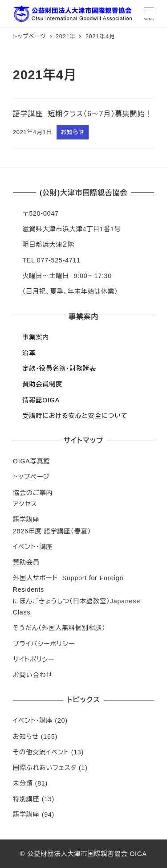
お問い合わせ (33, 675)
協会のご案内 (33, 493)
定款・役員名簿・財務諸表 (59, 368)
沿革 (29, 353)
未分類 (23, 783)
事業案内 (36, 337)
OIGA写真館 (32, 461)
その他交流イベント (41, 752)
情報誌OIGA (41, 400)
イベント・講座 (33, 547)
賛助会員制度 (42, 384)
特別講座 (26, 799)
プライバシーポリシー (44, 644)
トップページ (31, 477)
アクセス (25, 504)
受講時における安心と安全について (75, 416)
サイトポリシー (34, 659)
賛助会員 (26, 562)
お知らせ (26, 737)
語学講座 (26, 520)
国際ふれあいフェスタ (45, 768)
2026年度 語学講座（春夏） (52, 531)
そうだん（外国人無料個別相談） (59, 628)
